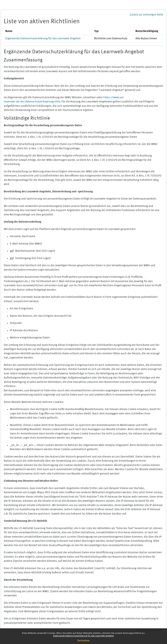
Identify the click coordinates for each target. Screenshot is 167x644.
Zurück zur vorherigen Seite (146, 15)
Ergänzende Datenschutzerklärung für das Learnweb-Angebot (83, 636)
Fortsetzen (83, 641)
